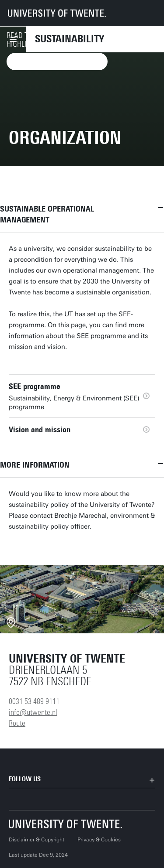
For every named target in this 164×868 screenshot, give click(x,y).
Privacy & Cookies (99, 840)
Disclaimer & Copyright (37, 840)
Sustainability (70, 39)
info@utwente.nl (33, 712)
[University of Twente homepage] (57, 13)
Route (17, 723)
